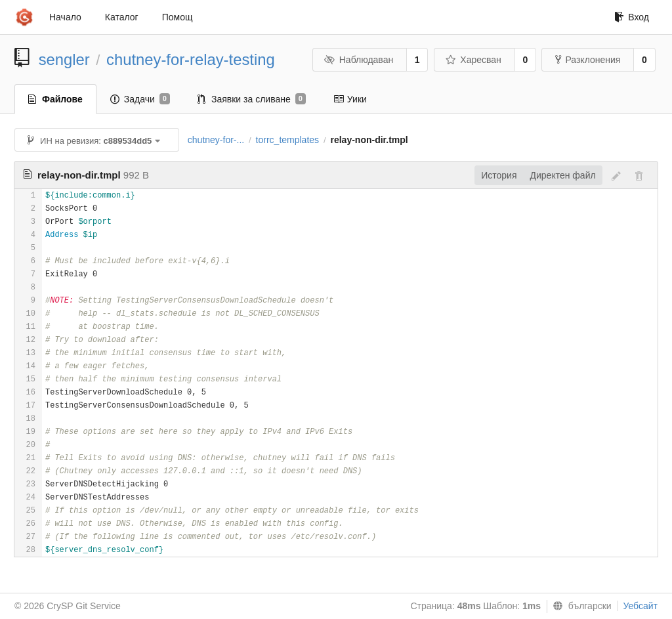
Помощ (178, 17)
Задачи (140, 99)
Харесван (473, 60)
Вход (632, 17)
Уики (350, 99)
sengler (64, 59)
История (499, 175)
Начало (65, 17)
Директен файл (563, 175)
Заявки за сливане (252, 99)
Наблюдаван (359, 60)
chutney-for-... (216, 140)
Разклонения (588, 60)
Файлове (55, 99)
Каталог (122, 17)
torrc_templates (287, 140)
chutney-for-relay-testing (191, 59)
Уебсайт (640, 606)
